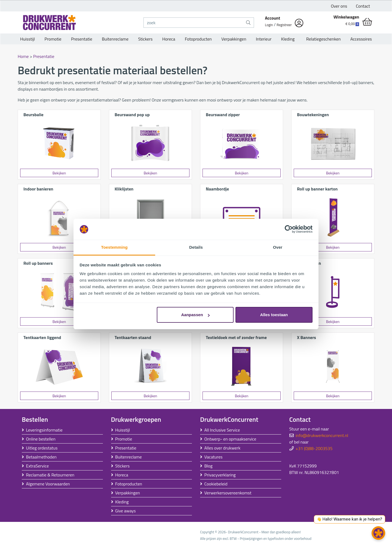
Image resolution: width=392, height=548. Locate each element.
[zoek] (193, 23)
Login (269, 25)
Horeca (169, 39)
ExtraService (38, 466)
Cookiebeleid (216, 484)
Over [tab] (278, 247)
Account (272, 18)
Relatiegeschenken (323, 39)
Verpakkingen (234, 39)
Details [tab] (196, 247)
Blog (209, 466)
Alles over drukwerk (223, 448)
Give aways (125, 511)
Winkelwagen (346, 17)
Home (23, 56)
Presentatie (82, 39)
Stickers (145, 39)
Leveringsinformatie (44, 430)
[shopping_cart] (367, 22)
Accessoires (361, 39)
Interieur (264, 39)
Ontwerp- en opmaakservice (230, 439)
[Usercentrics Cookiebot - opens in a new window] (289, 229)
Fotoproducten (198, 39)
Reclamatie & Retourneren (50, 475)
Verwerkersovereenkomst (228, 493)
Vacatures (214, 457)
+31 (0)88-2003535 (314, 448)
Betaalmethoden (41, 457)
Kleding (288, 39)
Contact (363, 6)
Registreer (284, 25)
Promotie (53, 39)
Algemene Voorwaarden (48, 484)
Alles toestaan (274, 315)
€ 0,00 (352, 24)
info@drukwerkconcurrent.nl (322, 435)
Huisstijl (27, 39)
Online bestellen (41, 439)
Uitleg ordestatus (42, 448)
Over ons (339, 6)
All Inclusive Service (222, 430)
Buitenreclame (115, 39)
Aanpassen (195, 315)
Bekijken (59, 173)
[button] (378, 533)
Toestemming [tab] (114, 247)
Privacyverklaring (220, 475)
